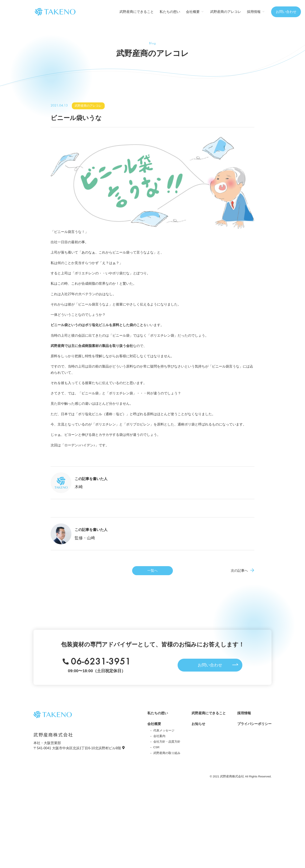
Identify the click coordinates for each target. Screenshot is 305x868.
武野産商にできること (137, 12)
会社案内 (159, 736)
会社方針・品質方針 (167, 742)
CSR (156, 747)
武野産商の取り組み (167, 753)
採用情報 (244, 713)
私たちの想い (170, 12)
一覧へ (152, 571)
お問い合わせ (286, 12)
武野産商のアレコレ (226, 12)
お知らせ (198, 724)
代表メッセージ (164, 730)
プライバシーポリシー (254, 724)
